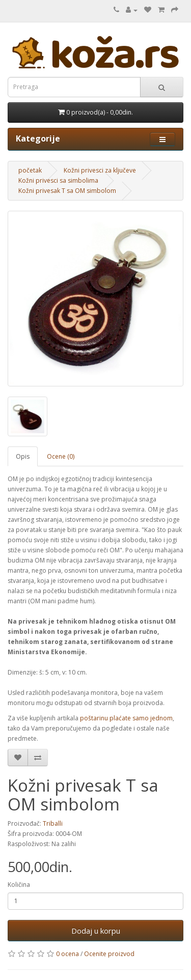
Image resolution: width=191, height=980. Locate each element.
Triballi (53, 823)
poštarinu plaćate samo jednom (126, 718)
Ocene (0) (61, 456)
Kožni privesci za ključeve (100, 170)
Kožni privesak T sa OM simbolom (67, 191)
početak (30, 170)
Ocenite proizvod (109, 954)
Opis (23, 456)
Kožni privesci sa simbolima (58, 180)
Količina (19, 885)
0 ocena (67, 954)
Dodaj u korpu (96, 931)
